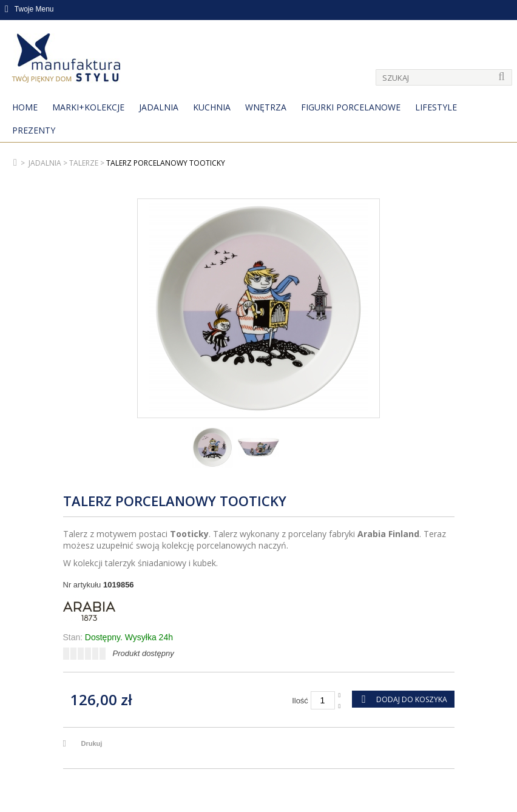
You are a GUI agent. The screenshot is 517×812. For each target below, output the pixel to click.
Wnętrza (266, 107)
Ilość (300, 701)
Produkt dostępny (144, 653)
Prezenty (34, 130)
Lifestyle (436, 107)
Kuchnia (212, 107)
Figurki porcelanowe (351, 107)
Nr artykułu (82, 585)
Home (25, 107)
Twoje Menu (29, 9)
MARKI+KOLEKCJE (88, 107)
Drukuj (92, 743)
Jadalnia (159, 107)
